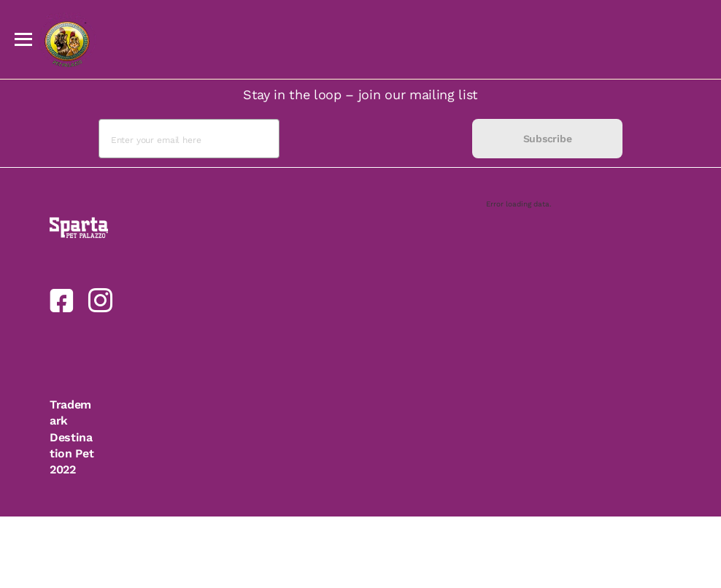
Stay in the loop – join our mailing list (360, 94)
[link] (62, 300)
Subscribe (547, 139)
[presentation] (375, 139)
